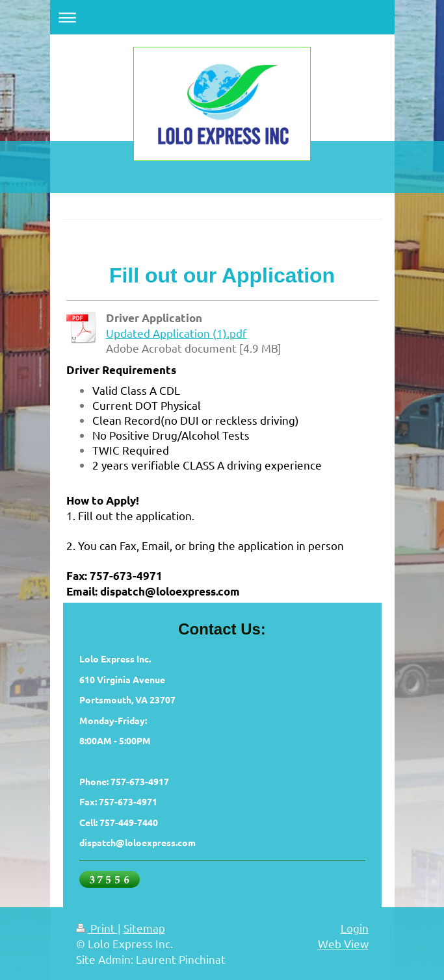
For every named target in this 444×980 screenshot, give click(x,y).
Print (97, 928)
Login (355, 928)
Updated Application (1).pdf (176, 333)
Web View (343, 943)
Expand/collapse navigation (222, 17)
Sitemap (144, 928)
